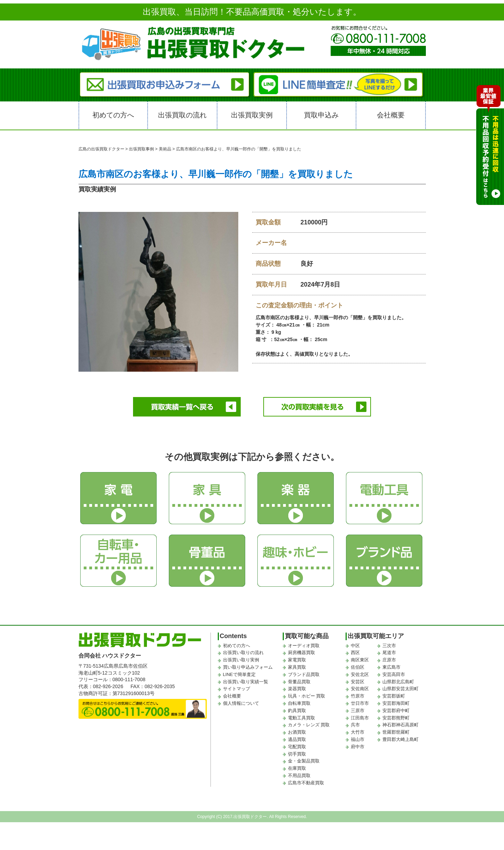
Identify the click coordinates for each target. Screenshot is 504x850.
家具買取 (297, 665)
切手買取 (297, 752)
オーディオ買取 (304, 644)
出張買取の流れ (182, 115)
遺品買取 (297, 738)
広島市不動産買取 (306, 781)
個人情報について (241, 702)
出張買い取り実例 (241, 658)
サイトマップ (237, 687)
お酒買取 (297, 730)
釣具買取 (297, 709)
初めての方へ (113, 115)
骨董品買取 (299, 680)
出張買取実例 (252, 115)
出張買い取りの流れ (243, 651)
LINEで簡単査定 (239, 673)
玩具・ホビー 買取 (307, 694)
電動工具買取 (301, 716)
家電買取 (297, 658)
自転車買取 (299, 702)
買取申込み (321, 115)
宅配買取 (297, 745)
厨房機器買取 (301, 651)
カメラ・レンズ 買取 (309, 723)
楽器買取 (297, 687)
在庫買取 (297, 766)
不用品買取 (299, 774)
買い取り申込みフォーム (248, 665)
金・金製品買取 (304, 759)
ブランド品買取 (304, 673)
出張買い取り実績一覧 (246, 680)
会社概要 (391, 115)
